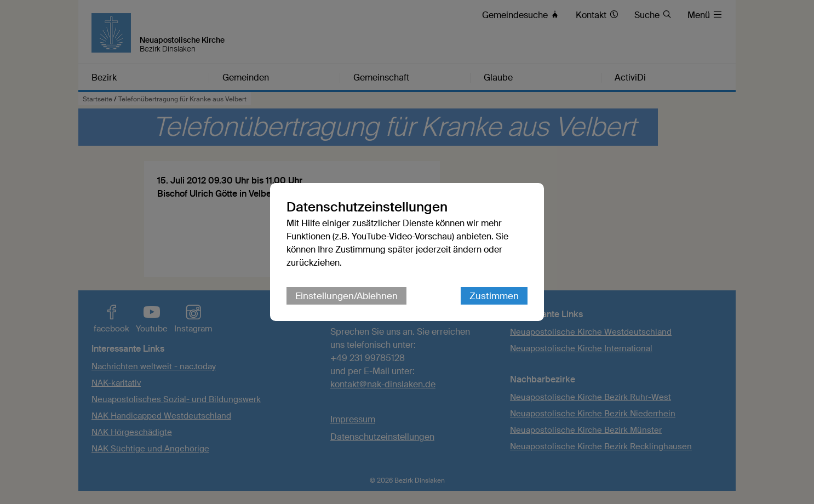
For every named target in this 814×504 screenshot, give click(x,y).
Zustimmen (494, 296)
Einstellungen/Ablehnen (346, 296)
